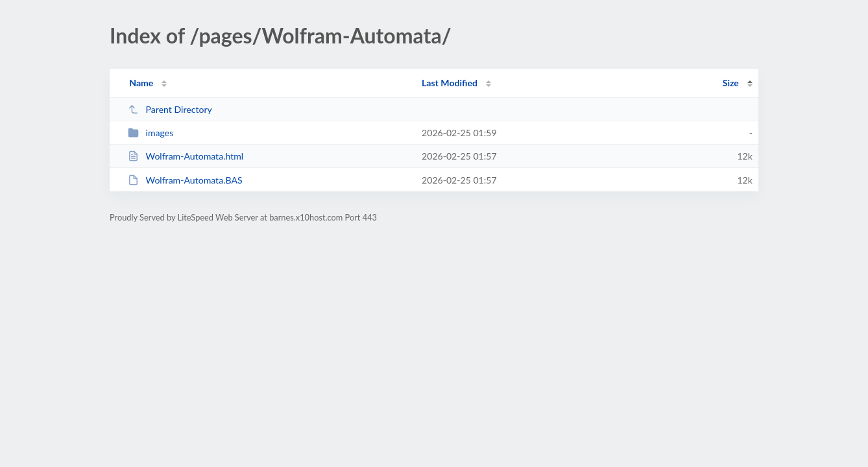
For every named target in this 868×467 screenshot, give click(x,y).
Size (731, 83)
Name (141, 83)
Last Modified (450, 83)
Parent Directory (170, 109)
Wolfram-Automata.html (186, 156)
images (151, 133)
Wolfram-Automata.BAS (185, 180)
